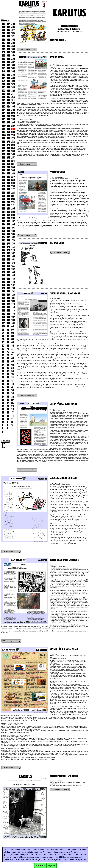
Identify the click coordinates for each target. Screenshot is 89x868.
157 (3, 266)
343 (4, 68)
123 (8, 301)
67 (3, 362)
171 (8, 250)
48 (8, 381)
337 (4, 75)
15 (8, 416)
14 (12, 416)
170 (13, 250)
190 (4, 231)
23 (12, 406)
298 (4, 116)
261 (8, 154)
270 (8, 145)
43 (3, 387)
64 (3, 365)
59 (12, 368)
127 (3, 298)
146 (13, 276)
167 (13, 253)
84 (8, 342)
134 (13, 288)
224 (13, 193)
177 (8, 244)
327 (8, 84)
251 (13, 164)
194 (13, 225)
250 (4, 167)
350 (13, 59)
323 (13, 87)
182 (13, 237)
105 (8, 320)
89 (13, 336)
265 (3, 151)
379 (4, 30)
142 (3, 282)
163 (4, 260)
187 (4, 234)
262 (3, 154)
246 (8, 170)
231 (8, 186)
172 (3, 250)
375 (8, 33)
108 (8, 317)
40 (3, 390)
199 (4, 221)
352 (3, 59)
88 (3, 339)
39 (8, 390)
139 (4, 285)
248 (13, 167)
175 (3, 247)
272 (13, 142)
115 (3, 311)
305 (13, 107)
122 (13, 301)
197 (13, 221)
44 (12, 384)
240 (8, 177)
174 (8, 247)
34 (3, 397)
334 (4, 78)
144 (8, 279)
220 (4, 199)
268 (4, 148)
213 (8, 205)
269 (13, 145)
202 (4, 218)
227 (13, 189)
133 (4, 291)
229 (3, 189)
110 (13, 314)
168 (8, 253)
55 (3, 374)
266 (13, 148)
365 (13, 43)
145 (3, 279)
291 (8, 123)
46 (3, 384)
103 (4, 323)
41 (12, 387)
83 (13, 342)
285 (8, 129)
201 (8, 218)
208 (4, 212)
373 (4, 36)
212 (13, 205)
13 (3, 419)
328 (4, 84)
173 (13, 247)
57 (8, 371)
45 (8, 384)
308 (13, 103)
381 (8, 27)
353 (13, 56)
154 (3, 269)
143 (13, 279)
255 (8, 161)
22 (3, 409)
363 (8, 46)
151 (3, 272)
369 (8, 40)
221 (13, 196)
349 (4, 62)
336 (8, 75)
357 (8, 52)
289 (4, 126)
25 (3, 406)
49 (3, 381)
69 (8, 358)
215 (13, 202)
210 (8, 209)
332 (13, 78)
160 (4, 263)
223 (3, 196)
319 (3, 94)
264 (8, 151)
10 (3, 422)
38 (13, 390)
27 (8, 403)
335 (13, 75)
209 (13, 209)
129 (8, 295)
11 (12, 419)
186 (8, 234)
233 (13, 183)
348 (8, 62)
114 (8, 311)
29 (12, 400)
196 (4, 225)
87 (8, 339)
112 (3, 314)
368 (13, 40)
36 (8, 393)
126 (8, 298)
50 (13, 378)
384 (8, 24)
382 (4, 27)
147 (8, 276)
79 (3, 349)
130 (4, 295)
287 (13, 126)
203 (13, 215)
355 (3, 56)
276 (8, 138)
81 (8, 346)
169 (4, 253)
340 (4, 72)
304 (4, 110)
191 (13, 228)
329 (13, 81)
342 (8, 68)
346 (4, 65)
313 (3, 100)
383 (13, 24)
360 (8, 49)
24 (8, 406)
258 (8, 158)
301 (4, 113)
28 (3, 403)
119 (13, 304)
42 (8, 387)
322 (3, 91)
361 (4, 49)
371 (13, 36)
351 (8, 59)
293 (13, 119)
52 (3, 378)
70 (3, 358)
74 (12, 352)
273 (8, 142)
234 (8, 183)
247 (3, 170)
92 (12, 333)
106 (4, 320)
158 (13, 263)
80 (13, 346)
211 (3, 209)
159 (8, 263)
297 (8, 116)
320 (13, 91)
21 (8, 409)
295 (3, 119)
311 (13, 100)
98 (13, 327)
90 (8, 336)
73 (3, 355)
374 (13, 33)
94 (3, 333)
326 (13, 84)
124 (3, 301)
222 (8, 196)
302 (13, 110)
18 (8, 413)
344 (13, 65)
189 (8, 231)
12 (8, 419)
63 (8, 365)
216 (8, 202)
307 (4, 107)
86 (13, 339)
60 (8, 368)
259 (4, 158)
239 (13, 177)
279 (8, 135)
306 (8, 107)
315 (8, 97)
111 (8, 314)
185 (13, 234)
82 (3, 346)
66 (8, 362)
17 (12, 413)
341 (13, 68)
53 (12, 374)
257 (13, 158)
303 (8, 110)
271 (3, 145)
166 (4, 256)
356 (13, 52)
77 (12, 349)
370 (4, 40)
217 (3, 202)
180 (8, 240)
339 (8, 72)
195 (8, 225)
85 (3, 342)
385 (4, 24)
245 (13, 170)
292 (3, 123)
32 (12, 397)
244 (4, 174)
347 (13, 62)
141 (8, 282)
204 (8, 215)
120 (8, 304)
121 (3, 304)
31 (3, 400)
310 (4, 103)
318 (8, 94)
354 (8, 56)
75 (8, 352)
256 (4, 161)
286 (4, 129)
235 (3, 183)
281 (13, 132)
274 (3, 142)
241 (3, 177)
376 (4, 33)
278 (13, 135)
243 (8, 174)
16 (3, 416)
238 (4, 180)
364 (4, 46)
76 (3, 352)
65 (12, 362)
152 (13, 269)
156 (8, 266)
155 (13, 266)
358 (4, 52)
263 (13, 151)
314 (13, 97)
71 (12, 355)
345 (8, 65)
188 (13, 231)
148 (4, 276)
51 (8, 378)
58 (3, 371)
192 (8, 228)
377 (13, 30)
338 (13, 72)
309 (8, 103)
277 (3, 138)
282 (8, 132)
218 (13, 199)
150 (8, 272)
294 (8, 119)
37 (3, 393)
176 (13, 244)
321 (8, 91)
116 (13, 307)
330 (8, 81)
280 (4, 135)
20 (13, 409)
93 (8, 333)
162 (8, 260)
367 (4, 43)
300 (8, 113)
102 (8, 323)
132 (8, 291)
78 (8, 349)
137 (13, 285)
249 (8, 167)
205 (4, 215)
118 (4, 307)
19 (3, 413)
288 (9, 126)
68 (13, 358)
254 (13, 161)
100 (4, 327)
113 (13, 311)
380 (13, 27)
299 (13, 113)
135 (8, 288)
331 (4, 81)
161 (13, 260)
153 (8, 269)
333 (8, 78)
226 (3, 193)
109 (4, 317)
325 (3, 87)
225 (8, 193)
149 (13, 272)
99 (8, 327)
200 (13, 218)
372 (8, 36)
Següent (52, 865)
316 (3, 97)
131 (13, 291)
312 (8, 100)
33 (8, 397)
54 (8, 374)
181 (4, 240)
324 (8, 87)
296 (13, 116)
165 (8, 256)
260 (13, 154)
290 (13, 123)
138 (8, 285)
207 (8, 212)
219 (8, 199)
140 (13, 282)
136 (4, 288)
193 (4, 228)
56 (12, 371)
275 (13, 138)
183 (8, 237)
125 (13, 298)
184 (4, 237)
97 (3, 330)
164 (13, 256)
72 (8, 355)
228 (8, 189)
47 (12, 381)
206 (13, 212)
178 (4, 244)
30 (8, 400)
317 (13, 94)
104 (13, 320)
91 (3, 336)
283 (4, 132)
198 (8, 221)
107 (13, 317)
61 (3, 368)
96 (8, 330)
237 (8, 180)
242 (13, 174)
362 (13, 46)
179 (13, 240)
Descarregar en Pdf (27, 49)
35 (12, 393)
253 (3, 164)
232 (3, 186)
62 (12, 365)
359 (13, 49)
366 (8, 43)
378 (8, 30)
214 (3, 205)
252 (8, 164)
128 (13, 295)
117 (8, 307)
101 (13, 323)
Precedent (40, 865)
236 (13, 180)
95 (12, 330)
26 (12, 403)
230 (13, 186)
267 (8, 148)
